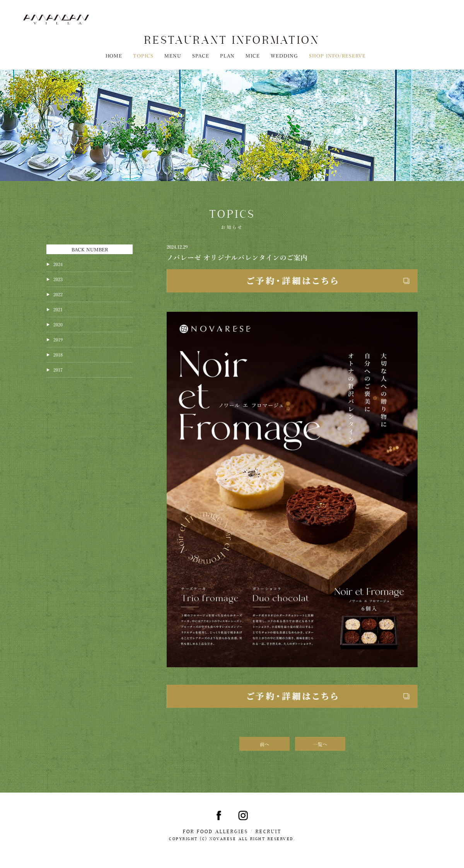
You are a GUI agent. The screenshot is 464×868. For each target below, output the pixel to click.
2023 (58, 279)
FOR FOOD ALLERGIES (216, 832)
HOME (114, 55)
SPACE (201, 55)
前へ (264, 744)
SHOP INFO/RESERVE (338, 55)
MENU (173, 55)
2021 (58, 309)
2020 (58, 324)
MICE (253, 55)
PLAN (227, 55)
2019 (58, 339)
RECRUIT (269, 832)
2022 (58, 294)
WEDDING (284, 55)
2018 (58, 354)
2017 (58, 369)
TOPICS (143, 55)
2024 (58, 264)
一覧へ (320, 744)
